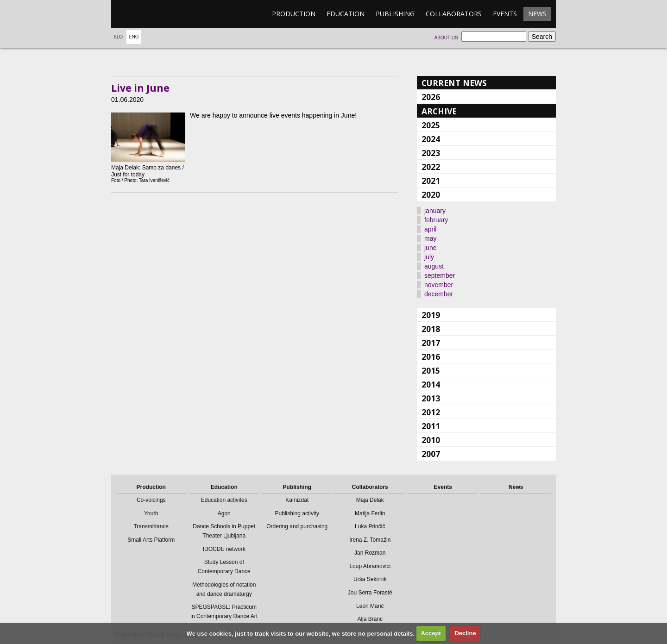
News (537, 14)
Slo (118, 37)
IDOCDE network (224, 549)
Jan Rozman (370, 553)
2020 (431, 194)
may (430, 238)
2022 (431, 167)
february (436, 220)
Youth (151, 513)
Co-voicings (151, 500)
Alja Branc (370, 619)
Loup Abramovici (370, 566)
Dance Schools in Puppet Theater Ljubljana (224, 531)
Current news (454, 83)
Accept (431, 633)
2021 (431, 181)
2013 (431, 398)
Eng (134, 37)
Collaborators (454, 14)
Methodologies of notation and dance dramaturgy (224, 589)
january (435, 211)
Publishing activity (297, 513)
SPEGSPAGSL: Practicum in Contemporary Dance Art (224, 612)
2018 (431, 329)
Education (346, 14)
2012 (431, 412)
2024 (431, 139)
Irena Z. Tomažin (370, 540)
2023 (431, 153)
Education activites (224, 500)
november (439, 285)
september (440, 275)
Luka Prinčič (370, 526)
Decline (465, 633)
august (434, 266)
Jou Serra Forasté (370, 593)
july (429, 257)
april (430, 229)
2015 (431, 370)
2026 (431, 97)
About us (446, 38)
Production (294, 14)
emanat (155, 14)
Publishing (395, 14)
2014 (431, 384)
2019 (431, 315)
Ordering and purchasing (297, 526)
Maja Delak (370, 500)
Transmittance (151, 526)
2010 (431, 440)
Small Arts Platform (151, 540)
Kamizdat (297, 500)
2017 (431, 343)
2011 (431, 426)
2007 (431, 454)
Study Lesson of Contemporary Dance (224, 567)
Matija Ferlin (370, 513)
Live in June (140, 88)
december (439, 294)
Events (505, 14)
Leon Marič (370, 606)
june (430, 248)
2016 (431, 356)
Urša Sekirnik (370, 579)
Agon (224, 513)
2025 (431, 125)
